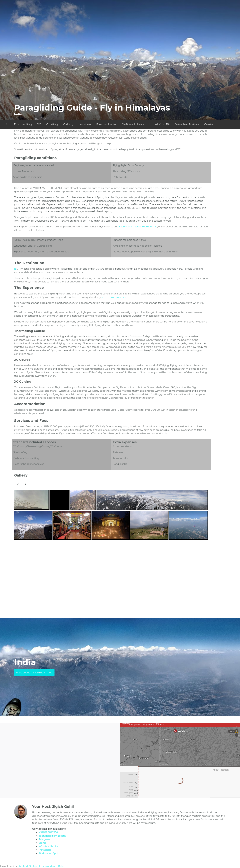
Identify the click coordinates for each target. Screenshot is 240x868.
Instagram (45, 850)
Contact (210, 124)
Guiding (52, 124)
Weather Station (187, 124)
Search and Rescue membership (138, 227)
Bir (16, 269)
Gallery (68, 124)
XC (39, 124)
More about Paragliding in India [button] (34, 673)
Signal (42, 843)
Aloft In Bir (162, 124)
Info (5, 124)
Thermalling (23, 124)
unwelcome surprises (114, 297)
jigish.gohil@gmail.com (52, 836)
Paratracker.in (106, 124)
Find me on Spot (49, 853)
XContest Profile (48, 846)
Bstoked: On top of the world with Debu (41, 866)
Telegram (44, 839)
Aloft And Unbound (135, 124)
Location (85, 124)
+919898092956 (48, 832)
